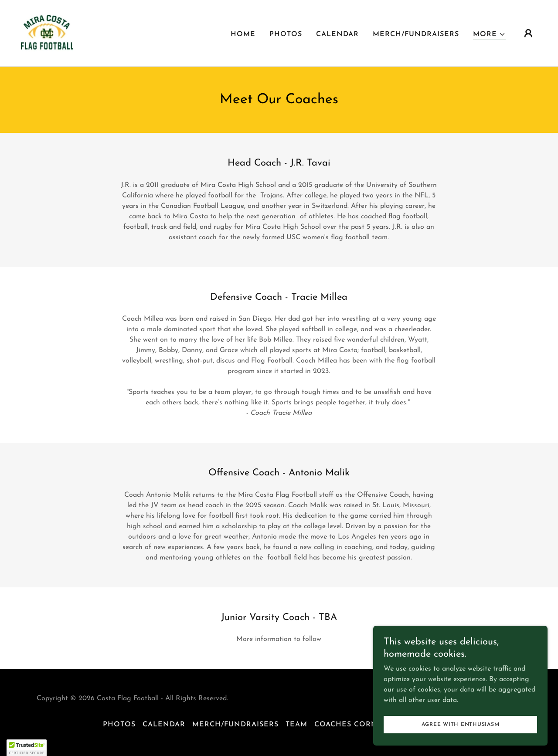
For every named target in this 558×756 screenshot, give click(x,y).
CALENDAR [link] (337, 34)
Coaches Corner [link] (351, 725)
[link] (47, 33)
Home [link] (243, 34)
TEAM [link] (296, 725)
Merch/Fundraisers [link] (416, 34)
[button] (489, 35)
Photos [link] (286, 34)
